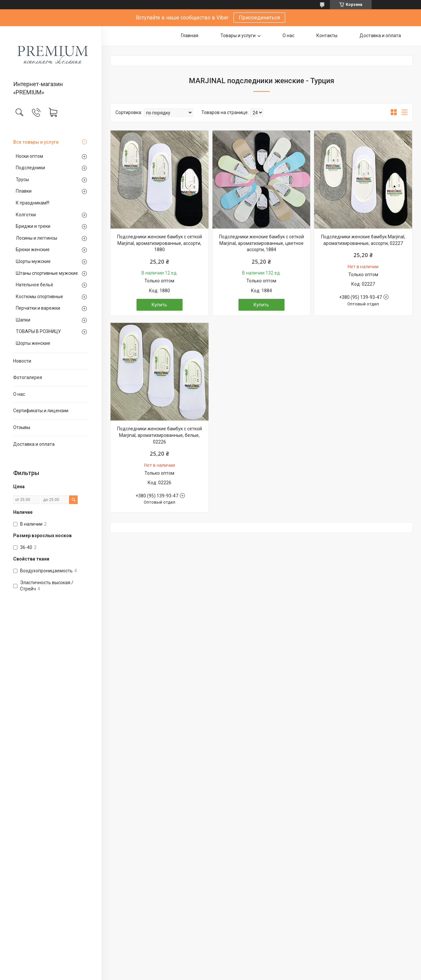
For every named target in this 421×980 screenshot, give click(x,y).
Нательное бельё (35, 285)
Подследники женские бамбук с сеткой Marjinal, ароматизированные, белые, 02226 (160, 435)
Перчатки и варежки (38, 308)
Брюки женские (33, 250)
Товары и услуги (238, 36)
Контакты (327, 36)
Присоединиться (259, 18)
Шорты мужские (33, 261)
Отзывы (22, 427)
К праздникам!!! (33, 203)
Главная (190, 36)
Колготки (26, 215)
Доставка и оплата (34, 444)
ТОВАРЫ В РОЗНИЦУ (38, 331)
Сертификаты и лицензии (41, 411)
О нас (19, 394)
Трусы (22, 179)
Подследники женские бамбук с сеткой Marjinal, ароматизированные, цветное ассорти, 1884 (261, 243)
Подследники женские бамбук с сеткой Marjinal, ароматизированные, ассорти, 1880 (160, 243)
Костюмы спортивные (39, 297)
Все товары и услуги (36, 142)
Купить (159, 305)
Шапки (23, 320)
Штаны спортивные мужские (47, 273)
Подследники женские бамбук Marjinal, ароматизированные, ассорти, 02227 (363, 240)
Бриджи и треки (33, 226)
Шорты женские (33, 343)
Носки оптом (29, 156)
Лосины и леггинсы (37, 238)
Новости (22, 361)
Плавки (24, 191)
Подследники (30, 168)
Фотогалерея (28, 377)
